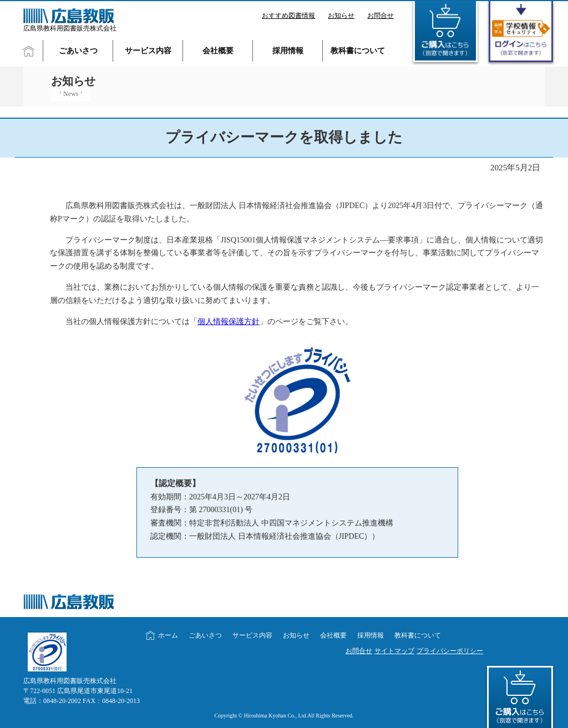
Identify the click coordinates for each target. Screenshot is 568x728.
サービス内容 (148, 51)
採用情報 (288, 51)
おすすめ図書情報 (288, 16)
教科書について (358, 51)
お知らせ (341, 16)
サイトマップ (394, 651)
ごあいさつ (78, 51)
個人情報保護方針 (229, 322)
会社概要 (218, 51)
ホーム (168, 635)
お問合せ (381, 16)
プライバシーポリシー (450, 651)
